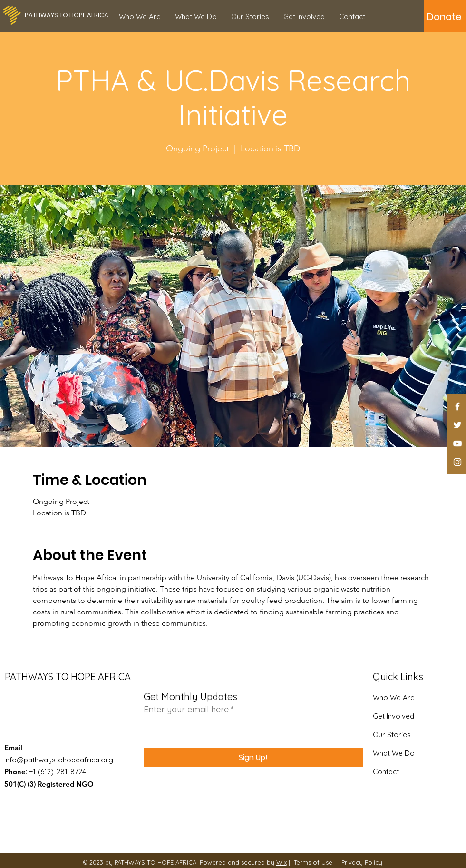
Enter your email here (186, 710)
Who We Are (394, 697)
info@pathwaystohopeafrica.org (59, 760)
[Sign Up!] (253, 758)
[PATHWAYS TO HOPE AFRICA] (67, 15)
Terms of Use (313, 862)
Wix (282, 862)
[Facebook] (457, 406)
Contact (386, 772)
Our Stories (392, 735)
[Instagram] (457, 462)
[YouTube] (457, 444)
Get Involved (393, 716)
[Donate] (444, 17)
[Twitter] (457, 425)
